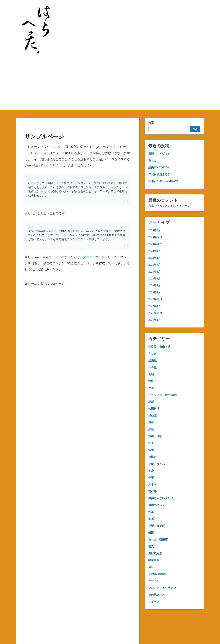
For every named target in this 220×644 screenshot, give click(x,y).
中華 (151, 478)
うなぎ (152, 354)
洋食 (151, 450)
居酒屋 (152, 360)
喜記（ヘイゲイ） (159, 154)
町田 (151, 533)
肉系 (151, 519)
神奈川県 (154, 560)
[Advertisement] (110, 84)
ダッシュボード (94, 257)
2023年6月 (155, 272)
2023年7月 (155, 265)
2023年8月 (155, 258)
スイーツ (154, 602)
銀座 (151, 429)
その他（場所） (158, 574)
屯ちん (152, 161)
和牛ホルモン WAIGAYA (163, 181)
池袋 (151, 471)
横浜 (151, 546)
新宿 (151, 374)
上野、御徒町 (157, 526)
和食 (151, 443)
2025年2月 (155, 230)
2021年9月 (155, 320)
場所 (151, 402)
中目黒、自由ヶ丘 (159, 347)
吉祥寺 (152, 491)
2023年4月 (155, 285)
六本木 (152, 484)
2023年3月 (155, 292)
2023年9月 (155, 251)
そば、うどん (157, 464)
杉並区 (152, 416)
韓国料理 (154, 409)
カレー (152, 567)
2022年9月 (155, 306)
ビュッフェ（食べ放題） (163, 395)
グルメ (152, 388)
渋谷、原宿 (155, 436)
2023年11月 (155, 244)
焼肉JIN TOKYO (159, 167)
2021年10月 (155, 313)
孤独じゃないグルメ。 (162, 498)
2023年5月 (155, 279)
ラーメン (154, 581)
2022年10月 (155, 299)
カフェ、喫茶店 (158, 540)
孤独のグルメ (157, 505)
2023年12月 (155, 237)
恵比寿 (152, 457)
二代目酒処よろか (159, 174)
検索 (151, 123)
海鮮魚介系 (155, 553)
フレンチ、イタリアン (162, 588)
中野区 (152, 381)
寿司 (151, 422)
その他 (152, 367)
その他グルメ (157, 595)
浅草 (151, 512)
